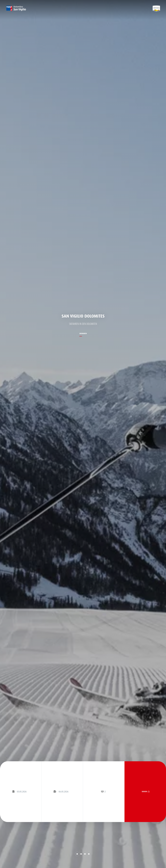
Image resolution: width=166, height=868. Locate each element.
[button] (77, 854)
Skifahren (83, 334)
